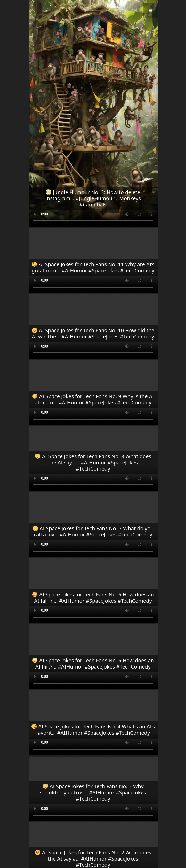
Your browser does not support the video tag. (93, 113)
